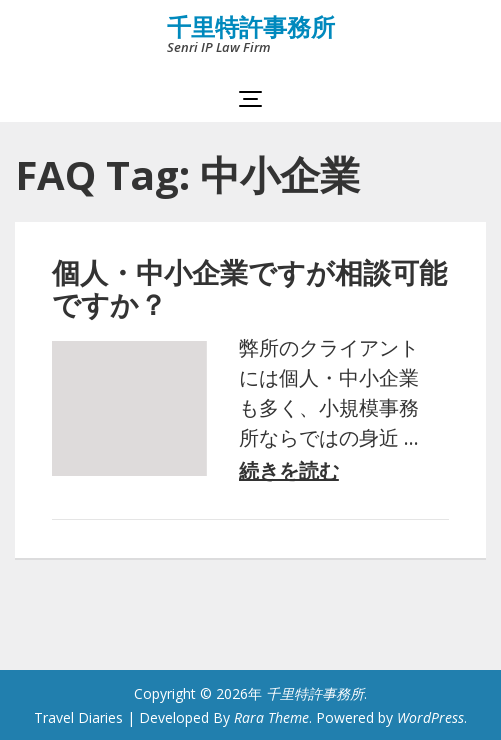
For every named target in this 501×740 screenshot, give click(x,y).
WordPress (430, 717)
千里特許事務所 (251, 26)
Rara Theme (271, 717)
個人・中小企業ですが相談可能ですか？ (249, 288)
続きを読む (289, 471)
